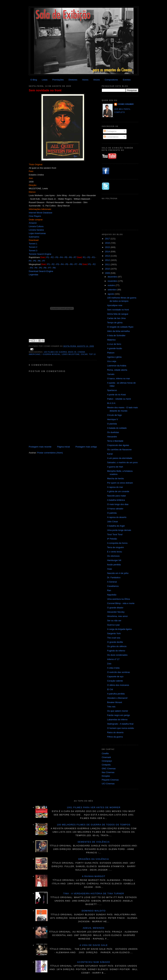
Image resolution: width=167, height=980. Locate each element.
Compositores (111, 80)
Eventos (127, 80)
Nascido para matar (117, 496)
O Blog (34, 80)
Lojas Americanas (37, 233)
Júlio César (113, 522)
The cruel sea (114, 638)
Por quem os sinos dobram (120, 483)
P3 (57, 257)
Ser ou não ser (114, 621)
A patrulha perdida (116, 694)
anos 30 (72, 352)
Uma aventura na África (118, 599)
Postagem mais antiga (86, 447)
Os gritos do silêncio (117, 646)
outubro (112, 285)
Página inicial (63, 447)
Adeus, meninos (94, 928)
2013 (108, 256)
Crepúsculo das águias (118, 445)
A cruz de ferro (114, 344)
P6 (70, 257)
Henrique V (113, 419)
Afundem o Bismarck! (117, 698)
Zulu (109, 664)
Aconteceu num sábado (94, 962)
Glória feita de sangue (118, 314)
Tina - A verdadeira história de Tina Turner (94, 894)
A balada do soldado (117, 428)
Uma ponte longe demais (119, 530)
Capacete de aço (115, 676)
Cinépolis (106, 765)
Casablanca (113, 586)
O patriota (112, 513)
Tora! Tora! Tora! (115, 534)
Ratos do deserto (115, 732)
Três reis (111, 707)
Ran (109, 590)
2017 (108, 239)
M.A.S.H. (111, 403)
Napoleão (112, 595)
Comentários (111, 137)
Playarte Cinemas (110, 780)
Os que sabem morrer (118, 711)
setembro (112, 290)
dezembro (113, 277)
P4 (61, 257)
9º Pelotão (112, 539)
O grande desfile (115, 642)
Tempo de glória (115, 323)
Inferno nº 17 (113, 659)
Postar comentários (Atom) (50, 453)
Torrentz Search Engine (40, 254)
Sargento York (114, 633)
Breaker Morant (115, 702)
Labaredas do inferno (117, 720)
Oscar (84, 354)
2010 (108, 269)
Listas (45, 80)
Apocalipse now (115, 305)
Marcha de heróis (115, 478)
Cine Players (35, 216)
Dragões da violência (94, 859)
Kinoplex (106, 776)
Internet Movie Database (41, 213)
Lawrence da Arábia (117, 366)
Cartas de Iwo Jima (116, 318)
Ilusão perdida (114, 565)
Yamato (111, 374)
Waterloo (111, 340)
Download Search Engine (41, 271)
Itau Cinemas (108, 772)
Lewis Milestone (71, 354)
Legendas (34, 275)
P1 (48, 257)
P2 (52, 257)
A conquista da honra (117, 543)
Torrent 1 (33, 244)
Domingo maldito (94, 911)
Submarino (34, 237)
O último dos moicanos (118, 685)
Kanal (110, 454)
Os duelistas (113, 432)
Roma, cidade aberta (117, 370)
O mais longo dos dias (118, 504)
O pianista (112, 424)
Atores (85, 80)
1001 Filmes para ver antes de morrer (94, 807)
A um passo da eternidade (120, 458)
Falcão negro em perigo (118, 715)
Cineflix (105, 753)
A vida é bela (113, 668)
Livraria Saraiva (36, 230)
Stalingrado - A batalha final (120, 724)
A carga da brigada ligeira (119, 629)
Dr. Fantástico (114, 577)
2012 (108, 260)
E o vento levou (115, 552)
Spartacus (112, 390)
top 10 (92, 354)
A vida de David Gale (94, 945)
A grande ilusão (115, 348)
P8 (80, 264)
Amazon (33, 223)
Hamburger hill (114, 560)
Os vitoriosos (113, 556)
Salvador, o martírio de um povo (122, 462)
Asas (110, 569)
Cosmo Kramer (126, 104)
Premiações (58, 80)
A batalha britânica (116, 500)
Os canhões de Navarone (119, 450)
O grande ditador (115, 608)
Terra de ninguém (116, 547)
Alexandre (112, 437)
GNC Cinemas (109, 769)
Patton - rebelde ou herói (119, 399)
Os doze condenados (117, 655)
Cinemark (106, 757)
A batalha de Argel (116, 526)
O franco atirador (115, 509)
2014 (108, 252)
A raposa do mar (115, 487)
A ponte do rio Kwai (116, 395)
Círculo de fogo (114, 415)
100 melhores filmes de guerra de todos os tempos (94, 825)
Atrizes (97, 80)
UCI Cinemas (108, 784)
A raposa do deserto (117, 517)
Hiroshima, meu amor (117, 616)
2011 (108, 264)
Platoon (111, 353)
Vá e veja (112, 361)
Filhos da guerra (115, 737)
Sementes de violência (94, 842)
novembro (113, 281)
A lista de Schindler (116, 335)
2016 (108, 243)
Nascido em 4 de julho (118, 573)
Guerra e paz (113, 625)
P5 (66, 257)
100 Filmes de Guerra (55, 352)
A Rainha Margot (94, 876)
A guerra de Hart (115, 467)
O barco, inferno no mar (118, 379)
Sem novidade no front (45, 90)
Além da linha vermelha (118, 331)
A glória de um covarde (118, 491)
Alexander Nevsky (116, 612)
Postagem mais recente (40, 447)
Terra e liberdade (115, 441)
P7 (75, 257)
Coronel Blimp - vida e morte (121, 603)
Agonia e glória (114, 357)
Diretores (73, 80)
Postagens (110, 131)
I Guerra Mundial (51, 354)
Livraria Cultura (36, 226)
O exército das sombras (118, 672)
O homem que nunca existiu (121, 728)
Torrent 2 (33, 247)
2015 (108, 247)
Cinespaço (107, 761)
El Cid (110, 689)
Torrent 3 (33, 251)
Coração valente (115, 681)
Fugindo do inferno (116, 651)
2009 (108, 273)
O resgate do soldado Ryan (120, 327)
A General (112, 582)
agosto (111, 294)
